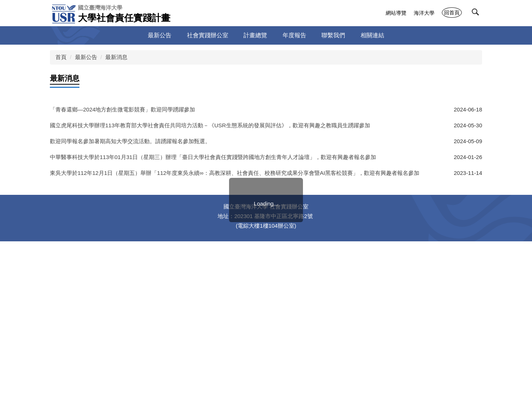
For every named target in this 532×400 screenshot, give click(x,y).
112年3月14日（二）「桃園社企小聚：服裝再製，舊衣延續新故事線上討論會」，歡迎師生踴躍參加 (173, 252)
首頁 (61, 57)
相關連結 (372, 35)
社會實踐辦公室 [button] (208, 35)
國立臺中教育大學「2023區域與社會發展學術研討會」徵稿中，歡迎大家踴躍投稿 (150, 189)
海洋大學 (424, 13)
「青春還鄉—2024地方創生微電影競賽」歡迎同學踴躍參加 (122, 109)
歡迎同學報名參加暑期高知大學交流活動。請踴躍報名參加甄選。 (130, 141)
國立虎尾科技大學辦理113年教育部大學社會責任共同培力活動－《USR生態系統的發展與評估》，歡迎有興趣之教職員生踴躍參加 (210, 125)
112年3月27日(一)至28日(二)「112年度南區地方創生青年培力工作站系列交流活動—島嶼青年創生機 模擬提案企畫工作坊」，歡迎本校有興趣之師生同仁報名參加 (249, 220)
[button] (477, 14)
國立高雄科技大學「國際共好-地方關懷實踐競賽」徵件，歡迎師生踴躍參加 (142, 236)
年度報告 (294, 35)
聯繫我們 (333, 35)
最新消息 (116, 57)
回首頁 (452, 13)
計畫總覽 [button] (255, 35)
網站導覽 (396, 13)
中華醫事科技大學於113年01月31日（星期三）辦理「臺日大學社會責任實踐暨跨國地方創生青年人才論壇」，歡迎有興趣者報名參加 (213, 157)
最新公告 (86, 57)
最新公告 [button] (160, 35)
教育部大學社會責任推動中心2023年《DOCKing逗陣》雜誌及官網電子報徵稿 (145, 205)
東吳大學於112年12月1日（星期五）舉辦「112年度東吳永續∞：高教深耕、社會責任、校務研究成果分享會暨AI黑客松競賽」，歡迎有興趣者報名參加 (235, 173)
